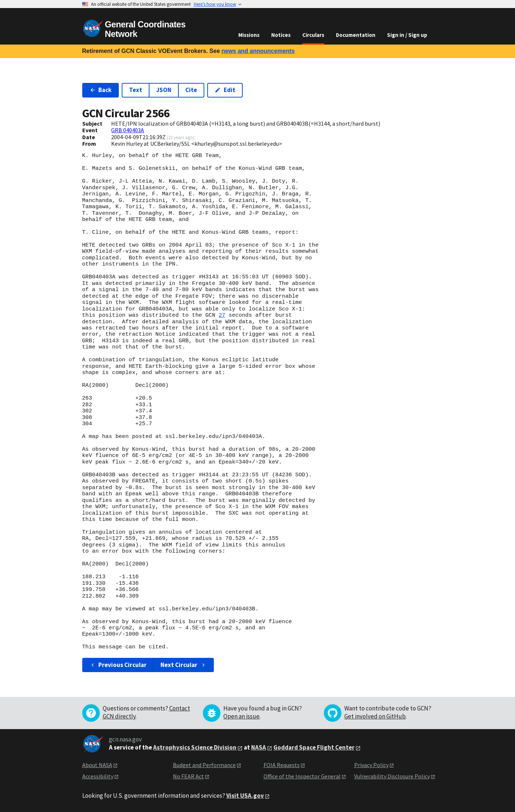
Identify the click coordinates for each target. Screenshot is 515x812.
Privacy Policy (371, 765)
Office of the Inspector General (302, 776)
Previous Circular (118, 665)
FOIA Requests (282, 765)
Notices (281, 35)
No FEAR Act (188, 776)
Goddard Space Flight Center (314, 747)
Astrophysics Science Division (195, 747)
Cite (191, 90)
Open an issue (241, 716)
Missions (249, 35)
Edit (225, 90)
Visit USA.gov (245, 796)
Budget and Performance (204, 765)
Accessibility (98, 776)
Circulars (313, 35)
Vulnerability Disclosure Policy (392, 776)
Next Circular (183, 665)
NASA (259, 747)
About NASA (97, 765)
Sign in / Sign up (407, 35)
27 (222, 315)
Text (136, 90)
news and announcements (258, 51)
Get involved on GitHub (375, 716)
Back (101, 90)
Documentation (356, 35)
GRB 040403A (128, 130)
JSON (164, 90)
